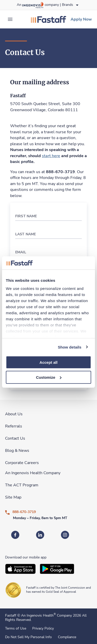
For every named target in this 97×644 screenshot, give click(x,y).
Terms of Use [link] (16, 629)
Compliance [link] (67, 637)
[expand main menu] (10, 19)
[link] (48, 19)
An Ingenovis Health (38, 615)
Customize (49, 377)
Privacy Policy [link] (43, 629)
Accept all (49, 362)
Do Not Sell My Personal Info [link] (28, 637)
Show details (70, 347)
